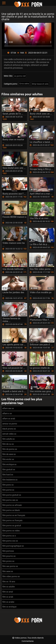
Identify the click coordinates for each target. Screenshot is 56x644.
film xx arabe (8, 602)
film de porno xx (10, 449)
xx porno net (20, 76)
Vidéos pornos (21, 638)
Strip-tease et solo (40, 84)
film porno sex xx (10, 500)
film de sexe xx (9, 454)
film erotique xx (9, 464)
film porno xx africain (12, 505)
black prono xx (9, 429)
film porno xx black (11, 510)
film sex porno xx (10, 566)
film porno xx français (12, 520)
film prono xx (8, 561)
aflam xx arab (9, 419)
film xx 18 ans (9, 582)
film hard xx (8, 475)
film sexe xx (8, 571)
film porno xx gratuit (12, 526)
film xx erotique (9, 607)
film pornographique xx (13, 546)
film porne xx (8, 490)
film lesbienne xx (10, 480)
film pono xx (8, 485)
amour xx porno (10, 424)
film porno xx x (9, 536)
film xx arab (8, 597)
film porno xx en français (14, 515)
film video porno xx (11, 576)
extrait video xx (9, 434)
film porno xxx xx (10, 541)
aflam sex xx (8, 408)
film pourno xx (9, 556)
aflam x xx (7, 413)
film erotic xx (8, 459)
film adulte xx (9, 439)
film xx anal (8, 592)
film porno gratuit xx (12, 495)
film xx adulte (9, 587)
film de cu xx (8, 444)
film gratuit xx (9, 469)
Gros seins (24, 84)
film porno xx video (11, 531)
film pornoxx (8, 551)
